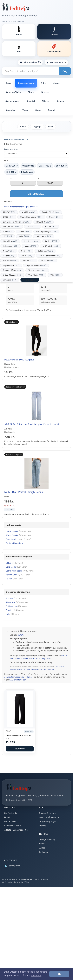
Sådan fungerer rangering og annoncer (21, 207)
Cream (55, 217)
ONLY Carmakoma (50, 256)
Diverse (45, 92)
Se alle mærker (30, 280)
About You (11, 602)
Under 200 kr (12, 166)
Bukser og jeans (26, 83)
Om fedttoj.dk (11, 813)
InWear (24, 231)
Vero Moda (36, 275)
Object (9, 256)
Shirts (44, 83)
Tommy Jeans (37, 270)
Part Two (9, 260)
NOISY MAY (45, 251)
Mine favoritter (30, 62)
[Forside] (16, 7)
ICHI (7, 231)
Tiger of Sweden (36, 265)
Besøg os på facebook (49, 817)
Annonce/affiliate (16, 669)
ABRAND (29, 212)
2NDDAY (9, 212)
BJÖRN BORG (51, 212)
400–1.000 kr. (12, 535)
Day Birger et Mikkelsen (16, 222)
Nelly (8, 614)
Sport (38, 110)
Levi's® (51, 241)
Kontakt (8, 817)
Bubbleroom (11, 606)
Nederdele (10, 110)
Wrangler (10, 280)
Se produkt (20, 749)
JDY (7, 236)
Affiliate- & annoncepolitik (16, 830)
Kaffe (24, 236)
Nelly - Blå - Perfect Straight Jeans (24, 492)
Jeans (51, 127)
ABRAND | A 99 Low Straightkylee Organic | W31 (32, 424)
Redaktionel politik (13, 826)
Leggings (37, 127)
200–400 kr (61, 166)
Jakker (57, 83)
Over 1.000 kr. (12, 539)
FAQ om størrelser (17, 680)
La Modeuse (44, 236)
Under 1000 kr (45, 166)
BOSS (8, 217)
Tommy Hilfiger (12, 270)
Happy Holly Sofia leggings (19, 360)
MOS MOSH (51, 246)
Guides (42, 848)
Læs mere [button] (36, 976)
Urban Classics (12, 275)
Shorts (31, 92)
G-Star (51, 227)
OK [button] (59, 974)
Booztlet (10, 598)
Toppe (25, 110)
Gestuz (33, 227)
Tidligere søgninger (47, 821)
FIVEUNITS (43, 222)
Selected (48, 260)
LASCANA (10, 241)
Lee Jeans (31, 241)
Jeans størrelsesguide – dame (18, 677)
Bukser (23, 127)
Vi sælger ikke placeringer (33, 669)
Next (26, 251)
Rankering (43, 852)
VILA (55, 275)
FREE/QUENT (12, 227)
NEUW (9, 251)
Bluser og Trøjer (13, 92)
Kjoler (8, 83)
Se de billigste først (15, 543)
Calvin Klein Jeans (31, 217)
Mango (30, 246)
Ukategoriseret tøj (47, 839)
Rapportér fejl (49, 669)
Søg (65, 71)
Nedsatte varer (56, 62)
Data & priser (60, 667)
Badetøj (51, 110)
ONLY (27, 256)
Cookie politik (12, 866)
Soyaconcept (11, 265)
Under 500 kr (28, 166)
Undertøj (31, 101)
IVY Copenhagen (46, 231)
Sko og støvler (12, 101)
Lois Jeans (10, 246)
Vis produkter (36, 194)
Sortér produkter (11, 149)
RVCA (20, 635)
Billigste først (27, 172)
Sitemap (42, 826)
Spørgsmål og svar (47, 813)
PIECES (29, 260)
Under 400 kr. (12, 531)
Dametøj (60, 101)
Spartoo (9, 610)
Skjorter (46, 101)
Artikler (42, 844)
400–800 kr (11, 172)
